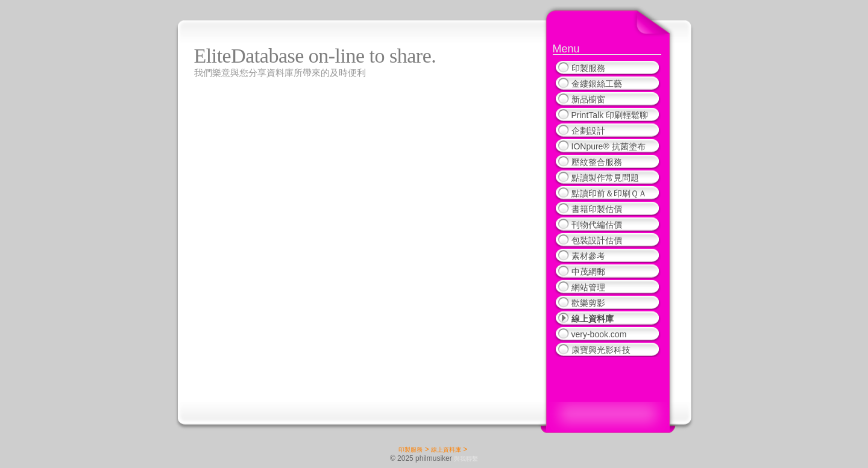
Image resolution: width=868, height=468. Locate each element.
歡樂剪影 (588, 303)
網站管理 (588, 287)
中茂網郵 (588, 272)
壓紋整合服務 (597, 162)
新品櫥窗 (588, 99)
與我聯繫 (466, 459)
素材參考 (588, 256)
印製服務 (588, 68)
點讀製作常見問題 (605, 178)
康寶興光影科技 (601, 350)
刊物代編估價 (597, 225)
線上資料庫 (593, 319)
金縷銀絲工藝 (597, 84)
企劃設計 (588, 131)
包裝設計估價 (597, 240)
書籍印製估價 (597, 209)
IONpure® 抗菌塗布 (609, 146)
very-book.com (599, 334)
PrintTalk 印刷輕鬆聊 (610, 115)
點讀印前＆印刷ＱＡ (609, 193)
